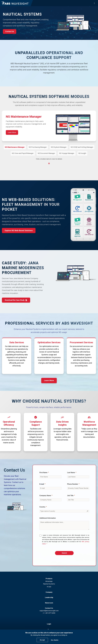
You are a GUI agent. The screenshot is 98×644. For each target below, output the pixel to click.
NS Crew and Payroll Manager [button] (23, 153)
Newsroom (49, 604)
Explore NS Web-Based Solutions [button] (19, 231)
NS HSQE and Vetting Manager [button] (82, 147)
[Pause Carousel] (49, 164)
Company (49, 593)
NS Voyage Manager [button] (67, 153)
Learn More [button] (49, 381)
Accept (42, 640)
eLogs (49, 587)
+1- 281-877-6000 (49, 614)
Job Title (70, 496)
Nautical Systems (49, 585)
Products (49, 579)
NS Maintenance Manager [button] (15, 147)
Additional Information (48, 519)
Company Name (45, 496)
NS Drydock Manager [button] (59, 147)
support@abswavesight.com (49, 611)
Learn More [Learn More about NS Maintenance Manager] (12, 132)
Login (49, 625)
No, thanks (55, 640)
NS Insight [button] (82, 153)
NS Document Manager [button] (46, 153)
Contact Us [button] (10, 31)
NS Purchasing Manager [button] (38, 147)
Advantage (49, 582)
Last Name (71, 473)
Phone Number (73, 485)
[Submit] (64, 554)
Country (42, 508)
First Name (43, 473)
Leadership (49, 598)
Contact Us (49, 609)
